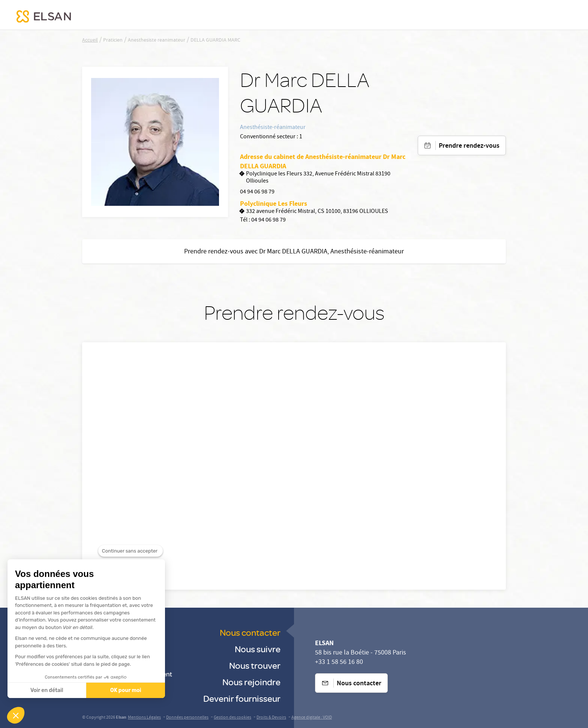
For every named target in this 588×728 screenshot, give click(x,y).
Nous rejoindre (251, 682)
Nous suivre (258, 649)
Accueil (90, 40)
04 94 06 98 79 (257, 192)
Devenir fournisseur (242, 698)
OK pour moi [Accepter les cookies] (125, 690)
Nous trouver (255, 665)
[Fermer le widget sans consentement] (130, 566)
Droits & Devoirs (271, 718)
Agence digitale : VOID (312, 718)
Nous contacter (250, 632)
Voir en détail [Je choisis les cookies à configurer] (46, 690)
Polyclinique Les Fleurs (274, 204)
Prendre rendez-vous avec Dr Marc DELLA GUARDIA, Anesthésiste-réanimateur (294, 252)
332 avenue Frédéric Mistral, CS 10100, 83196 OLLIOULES (314, 212)
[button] (16, 715)
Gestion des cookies (232, 718)
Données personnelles (187, 718)
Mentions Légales (144, 718)
